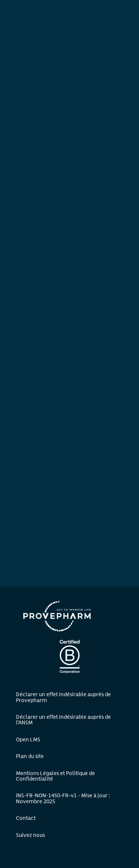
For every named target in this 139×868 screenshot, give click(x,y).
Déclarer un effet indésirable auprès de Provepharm (63, 697)
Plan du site (30, 756)
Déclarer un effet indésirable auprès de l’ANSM (63, 719)
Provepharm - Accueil (57, 616)
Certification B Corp (70, 656)
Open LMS (28, 739)
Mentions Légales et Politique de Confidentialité (55, 775)
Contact (26, 817)
